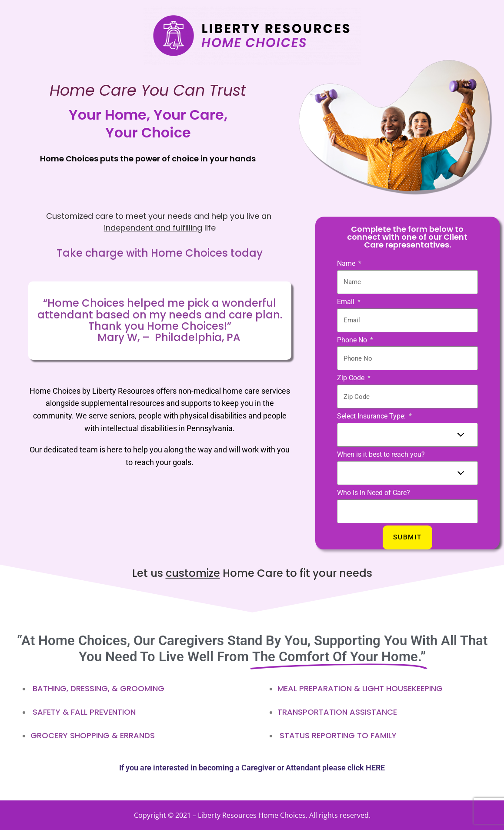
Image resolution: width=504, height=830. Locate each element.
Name (347, 263)
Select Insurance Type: (372, 416)
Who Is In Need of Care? (374, 493)
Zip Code (352, 378)
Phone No (353, 340)
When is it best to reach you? (381, 454)
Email (347, 302)
